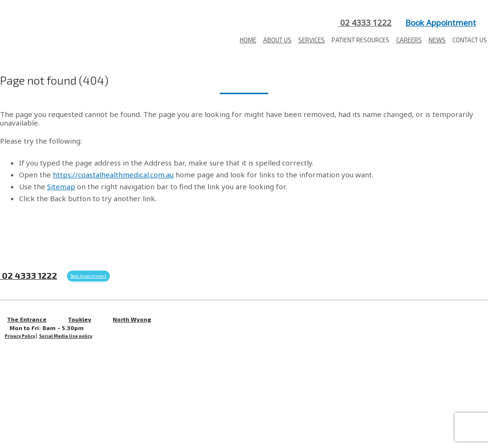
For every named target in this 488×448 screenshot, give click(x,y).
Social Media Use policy (66, 336)
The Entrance (27, 319)
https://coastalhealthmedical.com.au (113, 175)
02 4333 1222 (365, 23)
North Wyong (132, 319)
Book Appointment (441, 23)
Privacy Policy (20, 336)
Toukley (80, 319)
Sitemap (61, 186)
